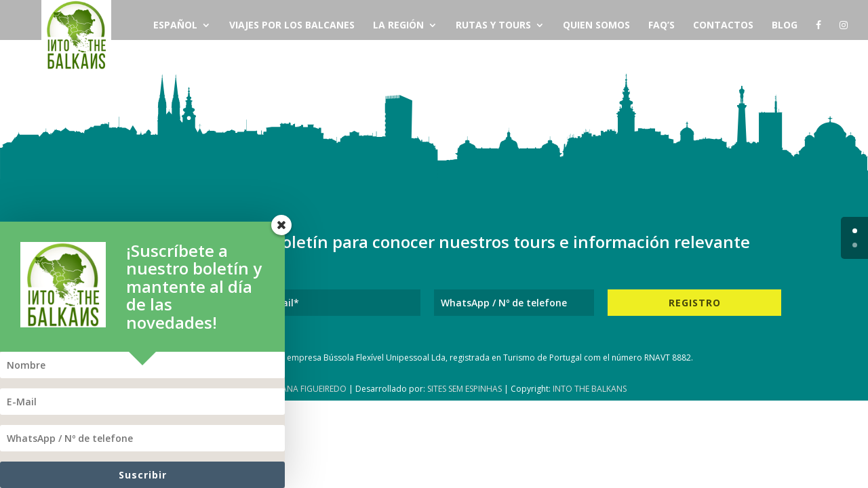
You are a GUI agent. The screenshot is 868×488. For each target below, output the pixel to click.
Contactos (723, 26)
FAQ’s (662, 26)
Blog (785, 26)
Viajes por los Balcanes (292, 26)
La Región (398, 26)
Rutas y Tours (493, 26)
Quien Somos (596, 26)
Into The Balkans (590, 389)
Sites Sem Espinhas (465, 389)
